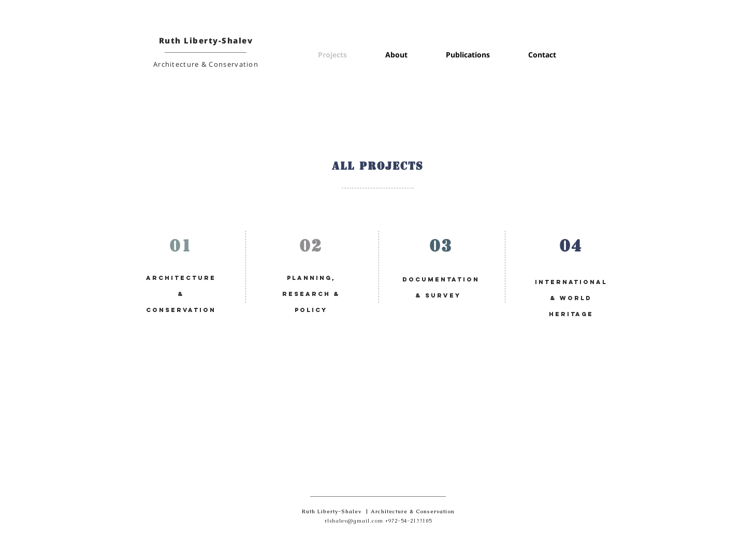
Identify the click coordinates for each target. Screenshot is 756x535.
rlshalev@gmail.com (354, 521)
